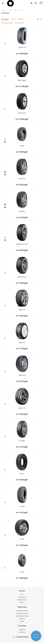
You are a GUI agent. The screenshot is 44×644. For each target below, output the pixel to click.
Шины (22, 595)
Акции (22, 621)
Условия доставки (22, 613)
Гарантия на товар (22, 616)
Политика (22, 632)
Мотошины (22, 597)
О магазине (22, 626)
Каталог (22, 591)
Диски (22, 602)
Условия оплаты (22, 611)
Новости (22, 619)
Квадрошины (22, 600)
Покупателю (22, 607)
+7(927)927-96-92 (22, 637)
